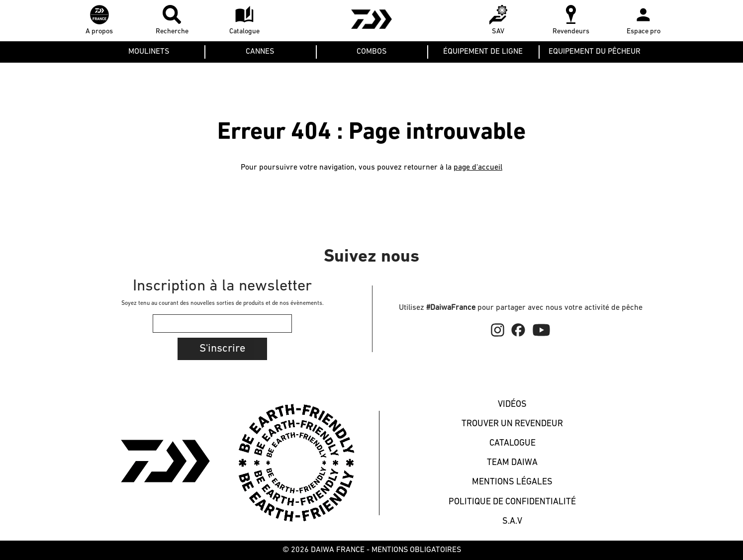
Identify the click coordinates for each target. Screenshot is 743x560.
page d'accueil (478, 168)
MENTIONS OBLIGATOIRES (416, 550)
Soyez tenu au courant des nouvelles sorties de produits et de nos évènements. (223, 303)
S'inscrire (222, 349)
